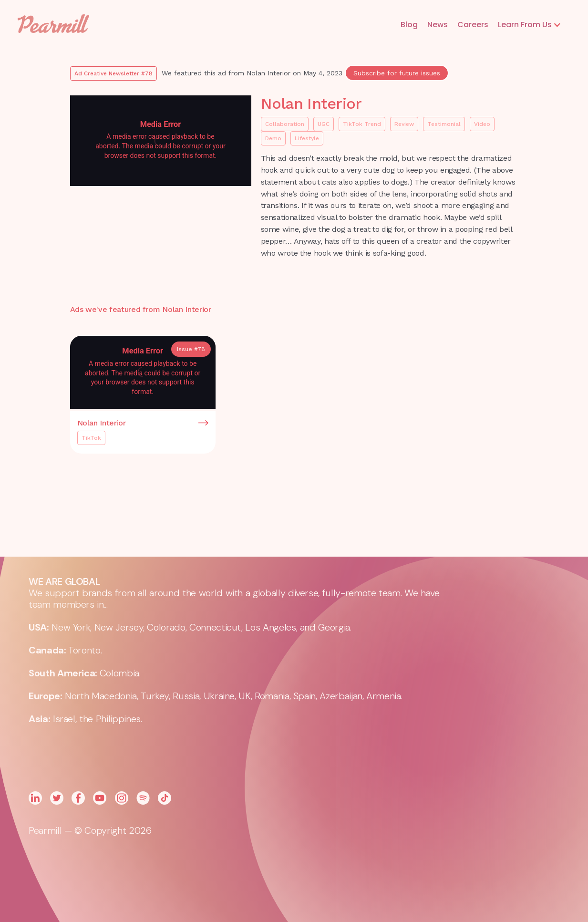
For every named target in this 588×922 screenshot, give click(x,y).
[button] (530, 25)
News (438, 25)
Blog (409, 25)
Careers (473, 25)
